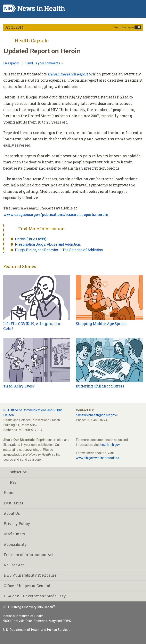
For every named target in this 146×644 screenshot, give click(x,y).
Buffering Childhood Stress (100, 386)
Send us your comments (43, 63)
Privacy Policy (17, 524)
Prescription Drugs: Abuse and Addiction (48, 244)
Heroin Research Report (68, 74)
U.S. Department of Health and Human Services (37, 630)
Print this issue (124, 27)
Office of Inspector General (27, 586)
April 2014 (14, 27)
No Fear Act (14, 565)
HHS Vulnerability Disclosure (30, 575)
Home (9, 493)
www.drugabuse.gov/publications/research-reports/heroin (56, 214)
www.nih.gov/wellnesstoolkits (98, 458)
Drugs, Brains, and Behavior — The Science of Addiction (59, 250)
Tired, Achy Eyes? (19, 386)
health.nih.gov (110, 445)
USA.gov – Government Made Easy (35, 596)
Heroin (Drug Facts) (31, 239)
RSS (10, 482)
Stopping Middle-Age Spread (101, 324)
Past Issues (13, 503)
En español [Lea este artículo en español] (11, 63)
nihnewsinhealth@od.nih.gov (96, 415)
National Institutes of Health (23, 616)
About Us (12, 513)
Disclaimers (14, 534)
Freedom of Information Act (29, 555)
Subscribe (15, 472)
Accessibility (15, 544)
